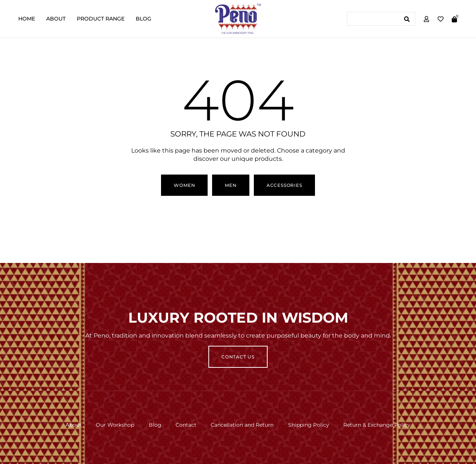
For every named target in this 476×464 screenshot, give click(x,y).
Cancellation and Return (243, 425)
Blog (144, 19)
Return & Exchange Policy (379, 425)
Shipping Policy (310, 425)
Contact (186, 425)
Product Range (101, 19)
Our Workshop (114, 425)
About (56, 19)
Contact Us (238, 357)
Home (27, 19)
